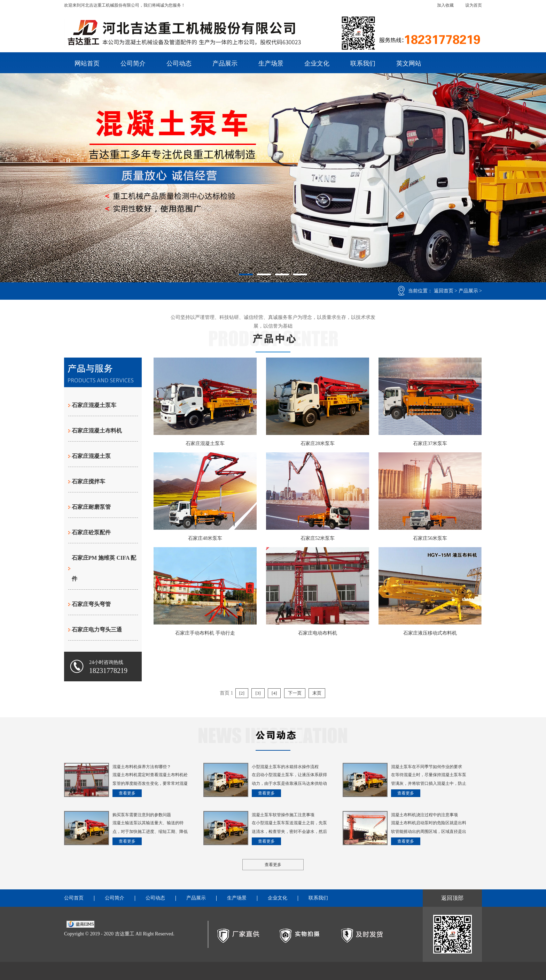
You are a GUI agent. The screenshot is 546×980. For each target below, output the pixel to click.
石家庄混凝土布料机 (97, 431)
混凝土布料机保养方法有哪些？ (142, 767)
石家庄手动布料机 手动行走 (205, 633)
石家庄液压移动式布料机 (430, 633)
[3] (258, 693)
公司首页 (74, 898)
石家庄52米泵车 (318, 538)
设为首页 (474, 5)
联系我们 (363, 63)
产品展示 (225, 63)
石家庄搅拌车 (88, 481)
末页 (317, 693)
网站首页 (87, 63)
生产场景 (271, 63)
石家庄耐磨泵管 (91, 507)
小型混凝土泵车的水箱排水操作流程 (285, 767)
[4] (274, 693)
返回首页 (444, 291)
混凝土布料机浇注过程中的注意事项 (424, 815)
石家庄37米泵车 (430, 443)
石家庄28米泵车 (318, 443)
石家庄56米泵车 (430, 538)
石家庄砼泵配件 (91, 532)
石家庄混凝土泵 (91, 456)
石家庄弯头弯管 (91, 604)
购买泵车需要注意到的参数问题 (142, 815)
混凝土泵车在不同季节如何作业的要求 (427, 767)
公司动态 (179, 63)
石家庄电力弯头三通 (97, 630)
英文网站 (409, 63)
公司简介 (133, 63)
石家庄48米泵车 (205, 538)
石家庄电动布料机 (318, 633)
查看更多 (127, 793)
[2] (242, 693)
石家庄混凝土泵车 (94, 405)
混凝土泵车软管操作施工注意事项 (283, 815)
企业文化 (317, 63)
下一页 (295, 693)
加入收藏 (445, 5)
